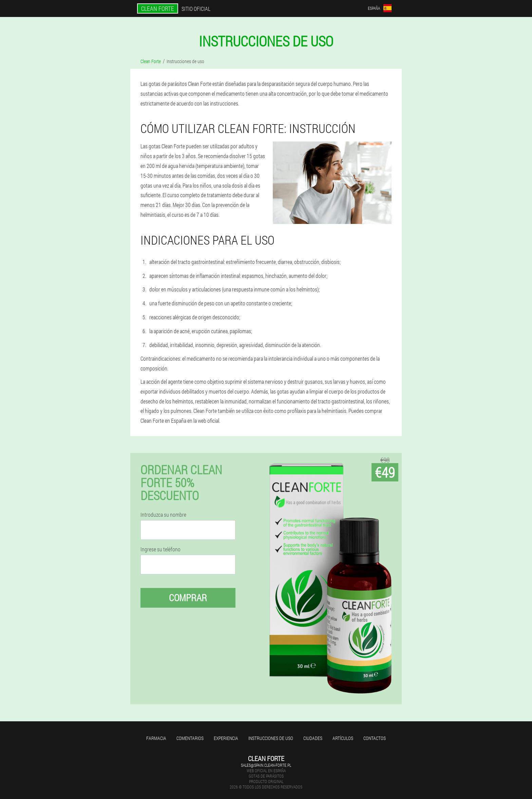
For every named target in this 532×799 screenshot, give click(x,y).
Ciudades (313, 738)
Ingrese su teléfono (160, 549)
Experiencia (226, 738)
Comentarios (190, 738)
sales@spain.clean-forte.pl (266, 765)
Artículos (343, 738)
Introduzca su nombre (163, 515)
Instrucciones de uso (271, 738)
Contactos (375, 738)
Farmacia (156, 738)
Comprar (188, 598)
